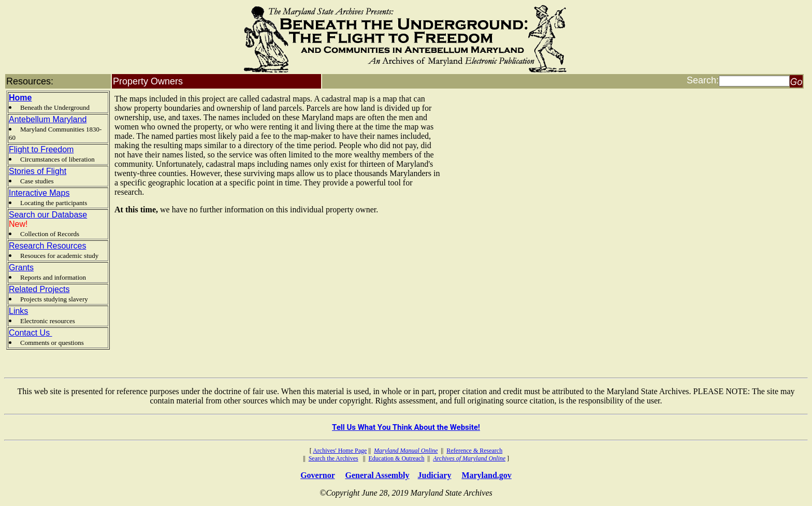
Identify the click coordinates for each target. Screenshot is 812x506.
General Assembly (378, 475)
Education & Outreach (396, 458)
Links (18, 311)
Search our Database (48, 215)
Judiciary (435, 475)
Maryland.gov (486, 475)
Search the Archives (334, 458)
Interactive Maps (39, 193)
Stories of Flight (38, 171)
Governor (317, 475)
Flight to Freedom (41, 149)
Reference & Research (474, 451)
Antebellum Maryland (48, 119)
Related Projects (39, 289)
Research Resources (47, 246)
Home (20, 98)
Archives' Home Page (340, 451)
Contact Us (31, 333)
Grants (21, 268)
